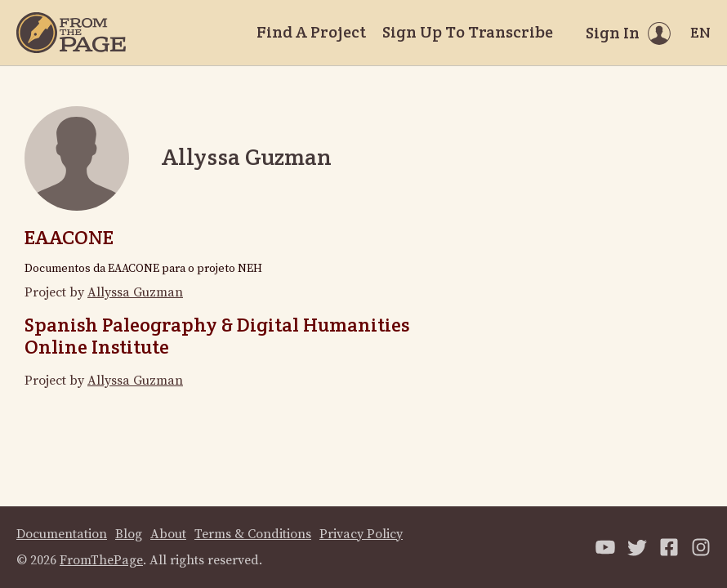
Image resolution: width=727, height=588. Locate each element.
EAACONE (69, 237)
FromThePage (101, 560)
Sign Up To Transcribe (468, 32)
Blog (129, 534)
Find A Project (311, 32)
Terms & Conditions (253, 534)
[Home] (71, 33)
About (168, 534)
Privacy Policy (361, 534)
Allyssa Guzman (135, 292)
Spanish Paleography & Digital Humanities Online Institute (217, 335)
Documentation (62, 534)
